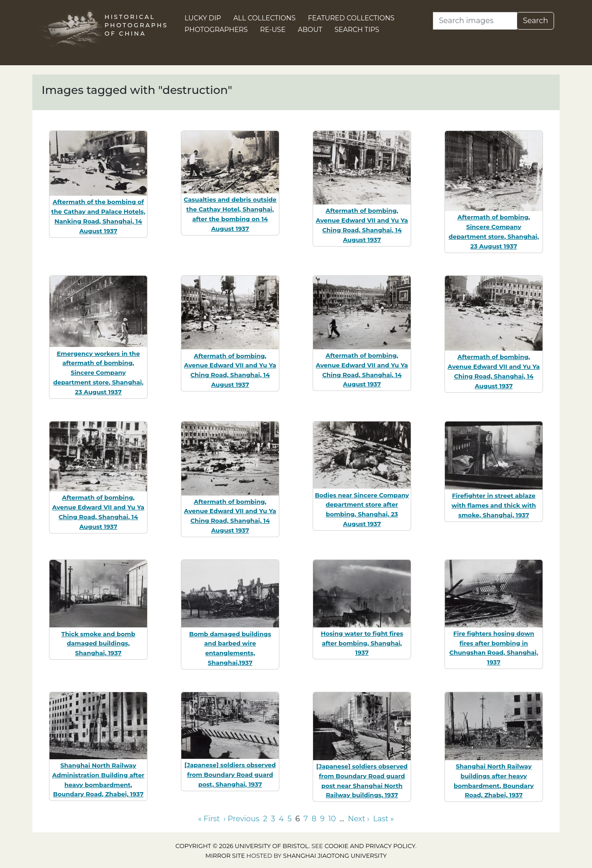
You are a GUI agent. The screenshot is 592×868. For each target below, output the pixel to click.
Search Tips (357, 30)
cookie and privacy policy (370, 846)
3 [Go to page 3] (273, 819)
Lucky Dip (203, 18)
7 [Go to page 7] (305, 819)
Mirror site (225, 856)
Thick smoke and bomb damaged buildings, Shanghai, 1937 (99, 644)
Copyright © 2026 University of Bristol (242, 846)
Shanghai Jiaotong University (335, 856)
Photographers (216, 30)
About (310, 30)
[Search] (475, 21)
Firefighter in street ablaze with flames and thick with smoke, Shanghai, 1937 (494, 505)
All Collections (265, 18)
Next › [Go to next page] (358, 819)
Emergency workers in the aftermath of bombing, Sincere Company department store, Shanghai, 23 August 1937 (98, 373)
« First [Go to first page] (209, 819)
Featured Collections (351, 18)
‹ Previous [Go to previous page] (241, 819)
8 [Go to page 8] (314, 819)
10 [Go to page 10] (332, 819)
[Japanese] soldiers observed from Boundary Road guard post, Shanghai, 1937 (230, 775)
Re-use (273, 30)
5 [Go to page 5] (289, 819)
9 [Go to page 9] (322, 819)
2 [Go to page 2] (265, 819)
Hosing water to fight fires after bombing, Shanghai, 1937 (362, 643)
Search (535, 21)
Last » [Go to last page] (384, 819)
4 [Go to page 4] (281, 819)
